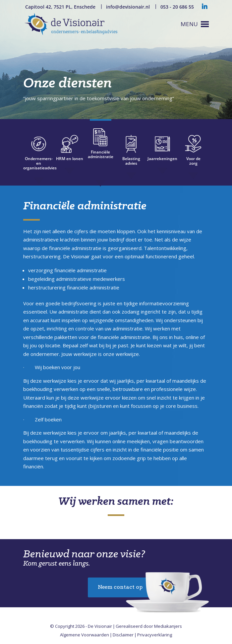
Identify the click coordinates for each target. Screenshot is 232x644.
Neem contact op (120, 587)
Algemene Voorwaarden (85, 635)
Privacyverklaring (155, 635)
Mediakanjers (168, 626)
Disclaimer (123, 635)
